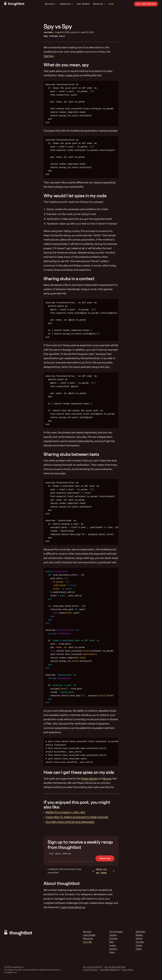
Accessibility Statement (110, 970)
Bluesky (139, 935)
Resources (99, 4)
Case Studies (83, 4)
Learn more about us (73, 907)
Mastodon (140, 932)
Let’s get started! (146, 4)
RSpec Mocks (89, 779)
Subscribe (105, 858)
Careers (113, 935)
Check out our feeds (100, 871)
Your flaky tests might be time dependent (70, 822)
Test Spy (49, 56)
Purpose (113, 939)
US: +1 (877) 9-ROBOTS (93, 967)
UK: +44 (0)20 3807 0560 (115, 967)
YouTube (140, 942)
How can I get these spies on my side (79, 772)
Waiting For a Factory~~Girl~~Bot (65, 812)
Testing (54, 36)
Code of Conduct (90, 970)
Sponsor (113, 949)
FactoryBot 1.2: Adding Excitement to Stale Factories (77, 817)
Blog (111, 4)
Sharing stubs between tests (71, 454)
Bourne (107, 779)
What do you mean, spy (66, 65)
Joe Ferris (48, 32)
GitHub (139, 939)
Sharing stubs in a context (69, 279)
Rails (62, 36)
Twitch (139, 946)
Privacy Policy (127, 970)
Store (112, 953)
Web (46, 36)
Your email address (60, 854)
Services (51, 4)
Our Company (116, 932)
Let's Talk (87, 942)
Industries (66, 4)
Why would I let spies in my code (75, 196)
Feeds (139, 949)
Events (113, 946)
